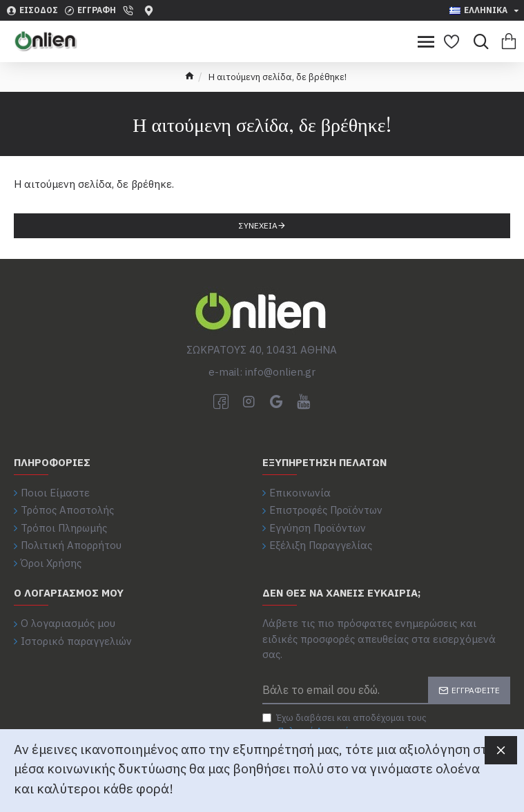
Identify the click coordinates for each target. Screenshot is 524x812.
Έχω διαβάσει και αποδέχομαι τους (345, 725)
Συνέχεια (258, 225)
